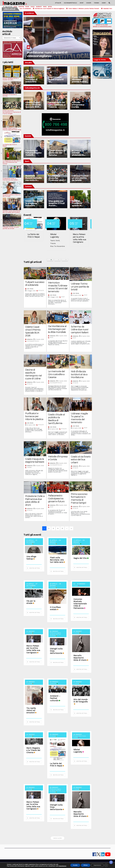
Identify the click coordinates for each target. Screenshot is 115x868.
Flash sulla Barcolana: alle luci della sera (57, 560)
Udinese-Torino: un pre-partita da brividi (80, 178)
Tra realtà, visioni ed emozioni (31, 710)
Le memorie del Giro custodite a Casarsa (57, 105)
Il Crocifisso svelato (55, 608)
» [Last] (71, 528)
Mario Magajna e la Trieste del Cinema (33, 750)
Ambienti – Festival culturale (55, 698)
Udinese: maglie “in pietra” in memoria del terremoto (79, 418)
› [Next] (67, 528)
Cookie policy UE (80, 863)
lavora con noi (49, 863)
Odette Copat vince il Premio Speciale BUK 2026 (33, 106)
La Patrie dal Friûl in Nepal (35, 236)
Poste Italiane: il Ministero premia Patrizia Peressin (80, 81)
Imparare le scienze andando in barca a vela (78, 154)
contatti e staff (40, 863)
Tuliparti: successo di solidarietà (31, 79)
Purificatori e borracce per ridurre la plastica (34, 416)
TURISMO (97, 3)
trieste (27, 7)
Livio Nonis (30, 289)
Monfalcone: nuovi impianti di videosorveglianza (47, 54)
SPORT (82, 3)
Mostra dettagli (35, 568)
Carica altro (57, 838)
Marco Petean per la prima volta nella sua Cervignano (81, 238)
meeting (30, 544)
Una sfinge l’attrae (31, 558)
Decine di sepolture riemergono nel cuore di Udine (33, 374)
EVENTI (104, 3)
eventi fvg (21, 7)
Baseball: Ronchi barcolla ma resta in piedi (34, 179)
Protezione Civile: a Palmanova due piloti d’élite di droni (35, 500)
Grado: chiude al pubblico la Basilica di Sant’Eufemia (56, 419)
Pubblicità (57, 863)
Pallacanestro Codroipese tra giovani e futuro (56, 498)
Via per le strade (31, 602)
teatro (45, 7)
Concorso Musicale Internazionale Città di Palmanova (80, 604)
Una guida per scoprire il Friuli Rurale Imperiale (57, 204)
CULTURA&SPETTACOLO (70, 3)
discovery (78, 544)
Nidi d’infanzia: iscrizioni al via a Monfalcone (79, 374)
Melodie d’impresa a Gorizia (78, 105)
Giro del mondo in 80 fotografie (81, 701)
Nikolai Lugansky (56, 236)
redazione (30, 339)
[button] (109, 3)
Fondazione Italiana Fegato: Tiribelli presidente (33, 154)
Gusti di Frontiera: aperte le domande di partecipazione (80, 205)
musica (33, 7)
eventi (15, 7)
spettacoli (39, 7)
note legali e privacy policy (68, 863)
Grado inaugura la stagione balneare (34, 203)
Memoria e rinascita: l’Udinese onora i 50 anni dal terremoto (57, 180)
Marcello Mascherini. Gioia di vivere (80, 658)
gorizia (50, 7)
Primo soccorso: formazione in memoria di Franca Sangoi (79, 498)
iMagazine (33, 863)
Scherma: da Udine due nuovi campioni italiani (80, 329)
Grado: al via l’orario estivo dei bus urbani (81, 460)
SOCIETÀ (89, 3)
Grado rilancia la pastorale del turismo (57, 153)
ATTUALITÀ (58, 3)
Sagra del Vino (80, 558)
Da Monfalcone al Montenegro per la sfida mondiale (57, 329)
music (77, 585)
